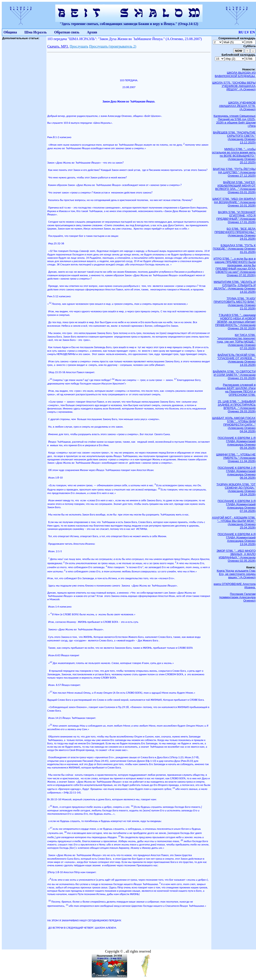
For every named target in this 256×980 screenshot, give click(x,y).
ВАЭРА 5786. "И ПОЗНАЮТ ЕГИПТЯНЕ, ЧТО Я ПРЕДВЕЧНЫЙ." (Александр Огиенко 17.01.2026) (236, 217)
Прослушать (79, 46)
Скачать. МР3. (58, 46)
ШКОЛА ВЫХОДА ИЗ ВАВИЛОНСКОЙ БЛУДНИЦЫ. (235, 74)
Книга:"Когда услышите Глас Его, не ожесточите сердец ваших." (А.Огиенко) (236, 574)
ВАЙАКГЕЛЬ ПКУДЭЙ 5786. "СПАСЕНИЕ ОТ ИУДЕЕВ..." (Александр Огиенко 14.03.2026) (236, 360)
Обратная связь (67, 32)
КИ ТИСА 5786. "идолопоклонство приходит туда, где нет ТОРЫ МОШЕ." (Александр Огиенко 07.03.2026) (236, 342)
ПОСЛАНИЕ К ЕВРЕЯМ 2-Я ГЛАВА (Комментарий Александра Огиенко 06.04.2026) (237, 473)
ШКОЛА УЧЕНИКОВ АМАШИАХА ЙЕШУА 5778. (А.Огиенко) (237, 106)
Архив (92, 32)
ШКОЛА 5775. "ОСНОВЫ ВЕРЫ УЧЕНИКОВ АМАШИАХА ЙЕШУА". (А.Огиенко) (234, 86)
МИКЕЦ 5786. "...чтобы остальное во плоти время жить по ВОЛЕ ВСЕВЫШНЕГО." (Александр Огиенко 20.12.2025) (234, 156)
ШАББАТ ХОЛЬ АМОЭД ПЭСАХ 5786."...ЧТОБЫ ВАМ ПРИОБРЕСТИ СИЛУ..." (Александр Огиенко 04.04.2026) (234, 425)
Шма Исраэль (35, 32)
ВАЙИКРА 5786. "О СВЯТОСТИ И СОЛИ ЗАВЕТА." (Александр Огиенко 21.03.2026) (234, 375)
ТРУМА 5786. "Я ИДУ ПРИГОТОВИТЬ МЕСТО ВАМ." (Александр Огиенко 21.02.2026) (235, 303)
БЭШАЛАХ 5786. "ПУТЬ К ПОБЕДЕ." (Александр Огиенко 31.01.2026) (234, 249)
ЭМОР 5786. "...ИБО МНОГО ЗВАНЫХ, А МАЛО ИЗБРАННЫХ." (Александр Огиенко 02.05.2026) (236, 556)
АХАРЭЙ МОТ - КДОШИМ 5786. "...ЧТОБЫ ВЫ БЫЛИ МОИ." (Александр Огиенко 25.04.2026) (234, 523)
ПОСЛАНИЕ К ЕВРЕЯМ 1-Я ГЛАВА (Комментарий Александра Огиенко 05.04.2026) (237, 443)
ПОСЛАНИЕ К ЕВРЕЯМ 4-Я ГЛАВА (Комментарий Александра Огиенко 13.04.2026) (237, 539)
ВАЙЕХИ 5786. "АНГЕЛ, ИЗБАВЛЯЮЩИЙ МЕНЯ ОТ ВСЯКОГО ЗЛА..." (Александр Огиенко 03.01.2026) (235, 187)
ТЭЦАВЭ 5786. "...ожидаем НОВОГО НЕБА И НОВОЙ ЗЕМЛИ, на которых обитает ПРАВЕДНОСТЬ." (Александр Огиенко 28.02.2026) (235, 322)
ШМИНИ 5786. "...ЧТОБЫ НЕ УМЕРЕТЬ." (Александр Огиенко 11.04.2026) (236, 458)
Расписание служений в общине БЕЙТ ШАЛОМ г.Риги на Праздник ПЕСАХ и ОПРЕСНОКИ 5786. (235, 390)
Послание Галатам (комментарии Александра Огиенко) (237, 597)
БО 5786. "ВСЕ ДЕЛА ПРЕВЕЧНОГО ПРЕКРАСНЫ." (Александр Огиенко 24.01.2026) (235, 234)
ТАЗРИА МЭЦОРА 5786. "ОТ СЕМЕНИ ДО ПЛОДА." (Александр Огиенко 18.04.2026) (236, 489)
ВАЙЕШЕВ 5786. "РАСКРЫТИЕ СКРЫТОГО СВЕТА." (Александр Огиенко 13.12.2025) (234, 137)
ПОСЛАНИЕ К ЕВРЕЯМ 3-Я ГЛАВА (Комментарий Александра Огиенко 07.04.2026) (237, 506)
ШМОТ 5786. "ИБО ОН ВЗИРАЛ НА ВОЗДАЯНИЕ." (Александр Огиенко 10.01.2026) (234, 202)
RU (241, 32)
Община (10, 32)
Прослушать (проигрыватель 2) (113, 46)
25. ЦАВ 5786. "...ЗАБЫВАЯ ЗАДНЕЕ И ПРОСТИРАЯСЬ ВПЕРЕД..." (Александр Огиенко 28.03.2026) (237, 406)
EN (252, 32)
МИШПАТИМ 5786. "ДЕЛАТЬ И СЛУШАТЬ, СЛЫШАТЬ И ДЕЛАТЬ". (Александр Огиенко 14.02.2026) (235, 287)
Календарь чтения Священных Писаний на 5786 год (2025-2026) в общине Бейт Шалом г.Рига (235, 121)
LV (247, 32)
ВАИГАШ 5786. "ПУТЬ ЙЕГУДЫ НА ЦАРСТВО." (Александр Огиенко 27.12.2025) (234, 172)
